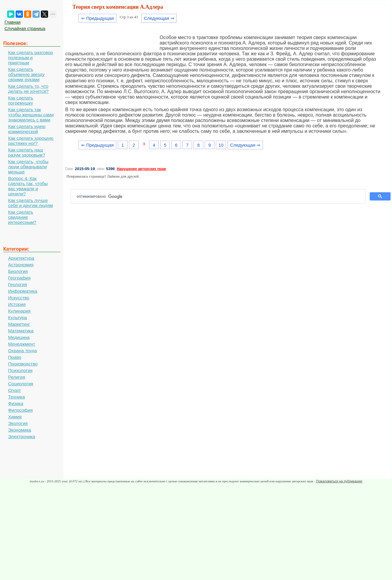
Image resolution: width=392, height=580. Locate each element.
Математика (21, 331)
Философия (20, 410)
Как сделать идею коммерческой (27, 129)
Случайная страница (25, 29)
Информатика (23, 291)
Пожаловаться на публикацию (339, 481)
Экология (18, 423)
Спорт (14, 390)
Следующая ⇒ (159, 18)
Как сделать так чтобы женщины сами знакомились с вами (31, 115)
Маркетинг (19, 324)
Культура (17, 317)
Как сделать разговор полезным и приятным (31, 58)
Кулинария (19, 311)
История (17, 304)
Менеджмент (22, 344)
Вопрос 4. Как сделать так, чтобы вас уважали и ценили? (28, 186)
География (19, 278)
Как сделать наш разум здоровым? (27, 152)
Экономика (20, 430)
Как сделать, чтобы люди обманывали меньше (28, 167)
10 (221, 145)
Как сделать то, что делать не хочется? (28, 89)
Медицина (19, 337)
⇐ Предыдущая (98, 18)
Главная (12, 22)
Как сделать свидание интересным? (22, 217)
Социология (21, 384)
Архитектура (21, 258)
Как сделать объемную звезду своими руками (26, 74)
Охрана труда (23, 351)
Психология (20, 370)
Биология (18, 271)
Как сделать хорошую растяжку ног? (31, 141)
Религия (17, 377)
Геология (18, 284)
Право (15, 357)
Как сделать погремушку (21, 100)
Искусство (19, 298)
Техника (17, 397)
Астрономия (21, 265)
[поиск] (220, 197)
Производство (23, 364)
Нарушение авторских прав (141, 169)
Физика (16, 403)
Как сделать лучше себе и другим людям (31, 203)
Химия (15, 417)
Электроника (22, 437)
